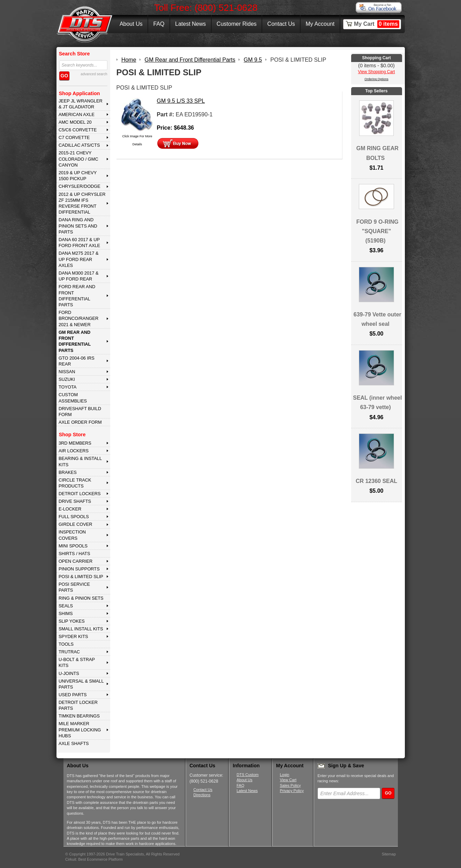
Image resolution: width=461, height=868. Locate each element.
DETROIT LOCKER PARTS (78, 705)
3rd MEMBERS (75, 443)
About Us (131, 24)
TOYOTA (67, 387)
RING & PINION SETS (81, 598)
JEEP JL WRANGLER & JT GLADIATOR (81, 104)
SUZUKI (67, 379)
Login (285, 775)
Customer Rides (237, 24)
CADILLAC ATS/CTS (79, 145)
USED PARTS (73, 695)
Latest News (190, 24)
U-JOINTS (69, 673)
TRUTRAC (69, 652)
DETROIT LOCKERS (80, 494)
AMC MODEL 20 (75, 122)
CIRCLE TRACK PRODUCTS (75, 483)
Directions (202, 795)
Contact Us (281, 24)
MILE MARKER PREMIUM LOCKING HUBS (80, 730)
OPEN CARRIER (75, 561)
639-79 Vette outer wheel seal (377, 319)
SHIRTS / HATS (74, 554)
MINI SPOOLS (73, 546)
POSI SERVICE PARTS (74, 587)
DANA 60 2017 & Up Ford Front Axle (79, 243)
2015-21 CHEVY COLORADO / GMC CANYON (78, 159)
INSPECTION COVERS (72, 535)
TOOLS (66, 644)
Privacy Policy (292, 791)
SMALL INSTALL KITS (81, 629)
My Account (320, 24)
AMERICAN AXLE (77, 114)
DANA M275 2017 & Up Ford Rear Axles (79, 259)
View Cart (288, 780)
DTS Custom (248, 775)
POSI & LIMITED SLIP (81, 577)
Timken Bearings (79, 716)
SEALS (66, 606)
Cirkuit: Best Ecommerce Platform (94, 859)
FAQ (159, 24)
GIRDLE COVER (75, 524)
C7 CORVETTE (74, 137)
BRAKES (68, 472)
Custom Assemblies (73, 398)
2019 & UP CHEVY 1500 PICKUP (78, 176)
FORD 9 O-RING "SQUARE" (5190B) (377, 231)
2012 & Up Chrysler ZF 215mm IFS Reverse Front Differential (82, 203)
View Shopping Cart (377, 72)
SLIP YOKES (72, 621)
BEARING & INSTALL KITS (80, 461)
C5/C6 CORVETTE (78, 130)
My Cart (377, 24)
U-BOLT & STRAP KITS (77, 662)
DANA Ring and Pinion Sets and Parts (78, 226)
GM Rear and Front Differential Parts (75, 341)
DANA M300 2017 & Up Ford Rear (79, 276)
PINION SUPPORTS (79, 569)
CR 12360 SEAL (376, 481)
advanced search (94, 74)
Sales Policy (290, 785)
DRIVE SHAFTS (75, 501)
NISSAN (67, 372)
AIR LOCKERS (74, 451)
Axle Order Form (80, 422)
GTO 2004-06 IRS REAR (77, 361)
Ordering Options (376, 79)
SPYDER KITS (73, 636)
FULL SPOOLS (74, 517)
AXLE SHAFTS (74, 743)
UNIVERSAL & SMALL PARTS (81, 684)
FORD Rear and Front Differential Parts (77, 296)
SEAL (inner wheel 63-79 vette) (377, 402)
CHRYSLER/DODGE (80, 186)
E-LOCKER (70, 509)
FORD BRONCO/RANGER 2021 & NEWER (78, 318)
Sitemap (389, 854)
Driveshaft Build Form (80, 412)
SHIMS (66, 613)
